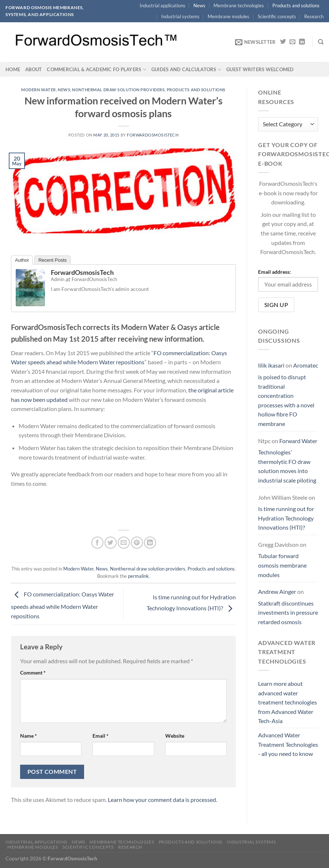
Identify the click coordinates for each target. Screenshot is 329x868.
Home (13, 69)
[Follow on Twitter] (283, 42)
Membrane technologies (239, 5)
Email (101, 736)
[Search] (321, 42)
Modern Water (39, 90)
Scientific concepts (277, 16)
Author (22, 260)
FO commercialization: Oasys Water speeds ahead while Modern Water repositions (63, 605)
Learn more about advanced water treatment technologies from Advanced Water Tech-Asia (288, 702)
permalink (138, 576)
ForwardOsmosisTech (153, 135)
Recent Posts (52, 260)
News (199, 5)
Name (29, 736)
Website (175, 736)
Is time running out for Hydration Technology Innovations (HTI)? (286, 518)
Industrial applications (162, 5)
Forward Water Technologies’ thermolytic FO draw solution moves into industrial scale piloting (288, 460)
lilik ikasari (271, 366)
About (33, 69)
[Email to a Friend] (124, 543)
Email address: (275, 272)
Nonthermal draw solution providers (118, 90)
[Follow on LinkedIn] (302, 42)
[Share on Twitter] (111, 543)
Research (314, 16)
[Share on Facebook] (97, 543)
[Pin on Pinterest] (137, 543)
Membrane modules (228, 16)
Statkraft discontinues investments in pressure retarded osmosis (288, 612)
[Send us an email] (292, 42)
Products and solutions (296, 5)
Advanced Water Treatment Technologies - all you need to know (288, 744)
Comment (33, 673)
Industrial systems (180, 16)
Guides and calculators (186, 70)
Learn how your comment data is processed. (162, 800)
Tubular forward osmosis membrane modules (282, 565)
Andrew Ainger (277, 592)
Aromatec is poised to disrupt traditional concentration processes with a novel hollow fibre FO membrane (288, 395)
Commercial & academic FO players (97, 70)
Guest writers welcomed (260, 69)
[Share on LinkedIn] (150, 543)
